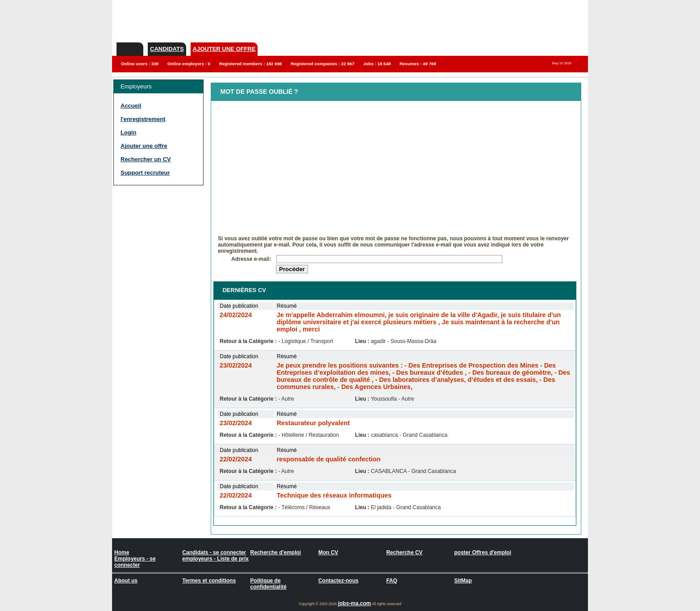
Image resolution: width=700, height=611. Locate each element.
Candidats (167, 49)
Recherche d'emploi (276, 552)
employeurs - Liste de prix (215, 559)
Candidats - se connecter (214, 552)
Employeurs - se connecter (135, 562)
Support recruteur (145, 173)
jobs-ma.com (354, 603)
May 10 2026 (562, 63)
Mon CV (328, 552)
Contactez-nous (338, 581)
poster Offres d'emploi (483, 552)
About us (126, 581)
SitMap (463, 581)
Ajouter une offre (224, 49)
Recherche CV (404, 552)
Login (128, 132)
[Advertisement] (149, 237)
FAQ (392, 581)
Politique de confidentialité (269, 584)
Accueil (131, 106)
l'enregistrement (143, 119)
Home (122, 552)
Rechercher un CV (146, 159)
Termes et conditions (209, 581)
